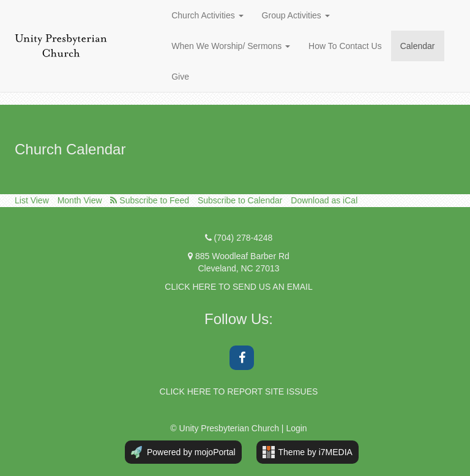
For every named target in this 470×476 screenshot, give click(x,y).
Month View (80, 200)
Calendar (418, 46)
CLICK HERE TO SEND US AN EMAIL (238, 287)
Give (180, 77)
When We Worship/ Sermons (231, 46)
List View (32, 200)
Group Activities (296, 15)
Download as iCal (324, 200)
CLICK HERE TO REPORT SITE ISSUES (239, 391)
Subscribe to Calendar (240, 200)
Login (296, 428)
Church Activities (207, 15)
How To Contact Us (345, 46)
